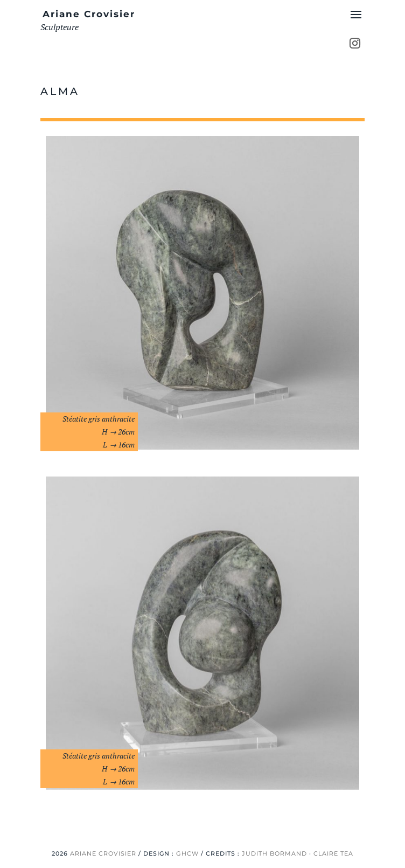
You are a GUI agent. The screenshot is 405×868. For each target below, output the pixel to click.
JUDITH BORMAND (274, 853)
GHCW (187, 853)
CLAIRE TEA (333, 853)
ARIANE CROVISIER (103, 853)
